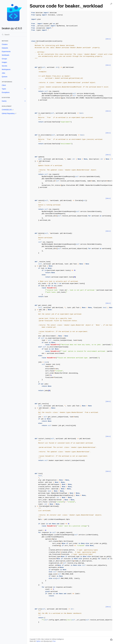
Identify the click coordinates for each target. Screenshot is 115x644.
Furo (54, 641)
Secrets (4, 66)
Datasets (5, 48)
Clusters (5, 44)
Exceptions (6, 92)
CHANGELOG (7, 110)
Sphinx (38, 641)
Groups (4, 59)
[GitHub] (111, 640)
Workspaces (6, 69)
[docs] (108, 39)
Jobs (3, 73)
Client (4, 85)
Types (4, 89)
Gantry (4, 101)
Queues (5, 77)
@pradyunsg (48, 641)
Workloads (6, 55)
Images (4, 62)
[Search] (13, 35)
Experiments (6, 52)
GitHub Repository (8, 113)
